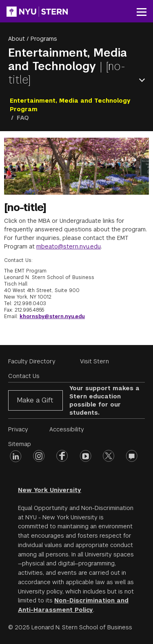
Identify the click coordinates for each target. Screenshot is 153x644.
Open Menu (144, 80)
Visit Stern (94, 361)
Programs (44, 39)
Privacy (18, 429)
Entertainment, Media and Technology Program (70, 105)
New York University (50, 490)
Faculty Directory (32, 361)
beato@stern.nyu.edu (71, 246)
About (17, 39)
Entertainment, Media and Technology (68, 59)
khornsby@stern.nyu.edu (52, 317)
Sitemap (20, 444)
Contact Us (24, 376)
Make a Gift (35, 400)
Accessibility (67, 429)
